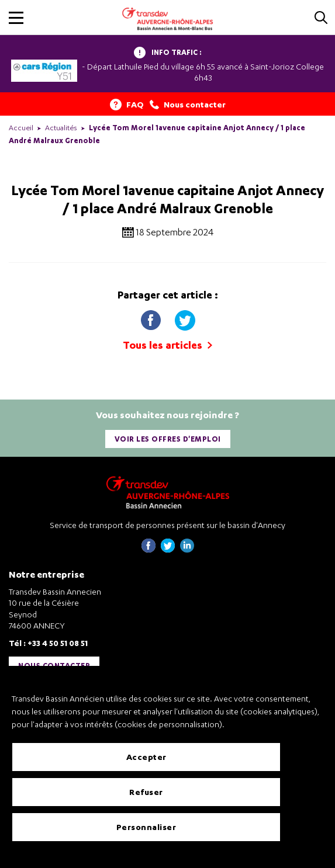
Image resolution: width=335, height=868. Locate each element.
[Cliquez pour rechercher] (321, 18)
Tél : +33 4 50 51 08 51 (48, 643)
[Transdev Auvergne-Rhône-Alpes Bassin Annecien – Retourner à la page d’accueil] (168, 492)
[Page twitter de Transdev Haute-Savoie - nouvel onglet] (168, 549)
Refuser (146, 792)
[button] (16, 18)
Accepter (146, 757)
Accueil (21, 128)
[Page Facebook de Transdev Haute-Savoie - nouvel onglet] (148, 549)
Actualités (61, 128)
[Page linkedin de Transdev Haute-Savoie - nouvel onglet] (187, 549)
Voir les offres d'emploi (168, 439)
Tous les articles (167, 345)
